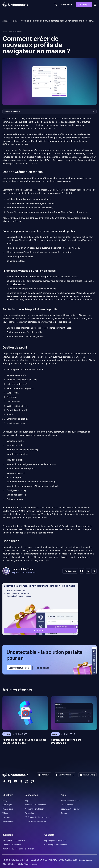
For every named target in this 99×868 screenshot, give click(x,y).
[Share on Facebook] (82, 571)
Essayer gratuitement (19, 668)
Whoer (5, 813)
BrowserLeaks (8, 821)
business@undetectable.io (55, 845)
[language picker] (56, 5)
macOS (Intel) (87, 775)
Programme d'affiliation (34, 809)
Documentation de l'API (71, 809)
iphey (5, 801)
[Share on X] (88, 571)
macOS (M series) (65, 775)
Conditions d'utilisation (12, 845)
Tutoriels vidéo (67, 805)
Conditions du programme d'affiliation (18, 849)
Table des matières (49, 111)
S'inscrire (84, 5)
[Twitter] (21, 781)
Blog (15, 21)
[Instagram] (27, 781)
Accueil (6, 21)
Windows (44, 775)
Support (64, 813)
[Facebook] (10, 781)
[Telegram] (4, 781)
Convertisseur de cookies (35, 821)
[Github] (32, 781)
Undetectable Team (23, 569)
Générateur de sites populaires (38, 817)
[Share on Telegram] (94, 571)
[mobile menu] (95, 5)
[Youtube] (15, 781)
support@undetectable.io (55, 840)
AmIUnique (7, 805)
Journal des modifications (35, 805)
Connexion (67, 5)
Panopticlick (8, 809)
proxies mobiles (17, 284)
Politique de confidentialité (14, 840)
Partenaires (29, 813)
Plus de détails (42, 668)
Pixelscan (6, 817)
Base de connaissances (71, 801)
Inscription (40, 631)
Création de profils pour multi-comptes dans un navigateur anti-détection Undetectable (57, 21)
